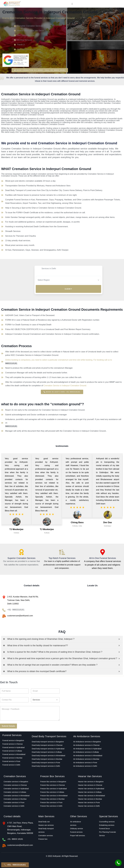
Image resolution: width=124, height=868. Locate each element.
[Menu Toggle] (72, 4)
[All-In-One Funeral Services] (103, 552)
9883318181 (11, 363)
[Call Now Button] (118, 863)
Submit (68, 289)
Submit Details (8, 726)
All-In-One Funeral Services (103, 558)
